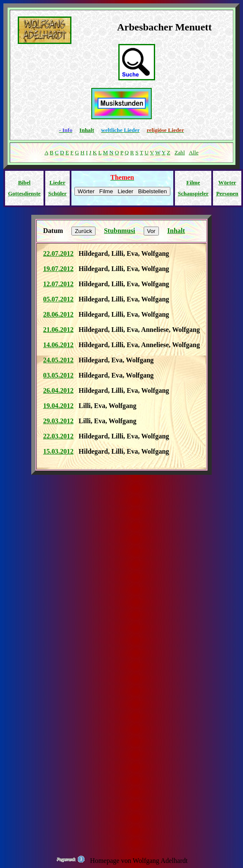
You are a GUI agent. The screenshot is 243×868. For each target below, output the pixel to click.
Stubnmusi (120, 231)
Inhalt (87, 130)
